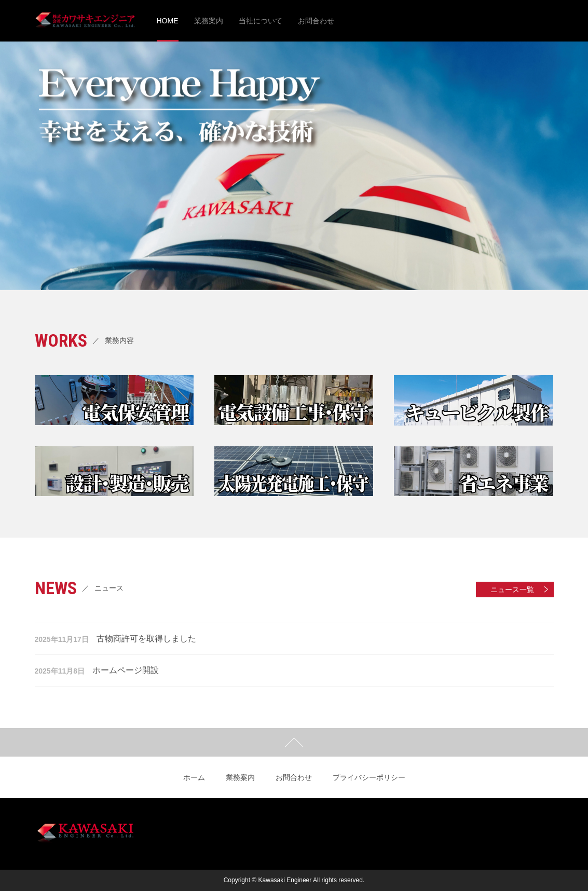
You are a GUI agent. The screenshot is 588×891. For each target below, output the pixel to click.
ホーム (194, 777)
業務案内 (240, 777)
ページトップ (294, 742)
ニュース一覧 (512, 590)
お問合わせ (294, 777)
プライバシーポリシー (369, 777)
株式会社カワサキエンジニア (85, 21)
